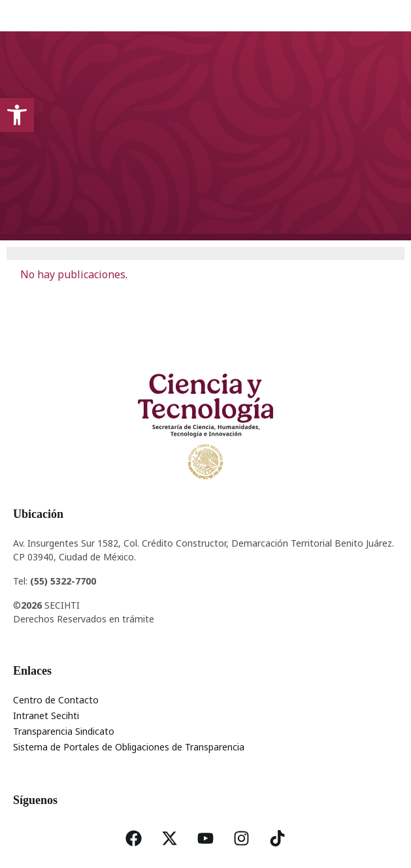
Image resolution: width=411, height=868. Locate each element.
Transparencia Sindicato (64, 731)
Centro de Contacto (56, 700)
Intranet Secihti (46, 715)
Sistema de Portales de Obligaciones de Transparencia (129, 747)
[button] (17, 115)
